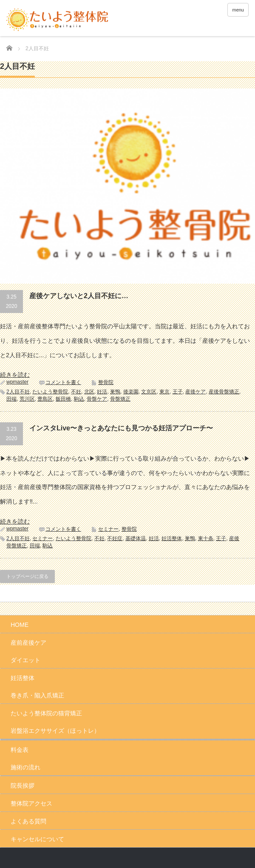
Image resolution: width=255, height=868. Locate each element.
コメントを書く (63, 382)
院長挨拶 (23, 785)
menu (238, 10)
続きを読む (15, 375)
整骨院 (106, 382)
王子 (178, 392)
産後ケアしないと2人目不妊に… (79, 296)
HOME (20, 625)
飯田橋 (63, 399)
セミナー (108, 529)
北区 (89, 392)
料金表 (20, 750)
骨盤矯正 (120, 399)
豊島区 (45, 399)
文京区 (149, 392)
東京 (164, 392)
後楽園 (131, 392)
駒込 (79, 399)
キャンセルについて (37, 839)
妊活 (102, 392)
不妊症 (115, 538)
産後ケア (195, 392)
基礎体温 (136, 538)
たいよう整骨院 (50, 392)
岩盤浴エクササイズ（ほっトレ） (55, 731)
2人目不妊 (18, 392)
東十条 (206, 538)
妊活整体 (172, 538)
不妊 (76, 392)
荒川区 (27, 399)
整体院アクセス (31, 803)
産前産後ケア (28, 643)
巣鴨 (115, 392)
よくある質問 (28, 821)
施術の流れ (25, 767)
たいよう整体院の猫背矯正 (46, 713)
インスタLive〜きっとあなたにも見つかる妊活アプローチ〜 (121, 428)
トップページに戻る (27, 576)
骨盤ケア (97, 399)
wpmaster (17, 382)
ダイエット (25, 660)
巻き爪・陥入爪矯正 (37, 695)
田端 (11, 399)
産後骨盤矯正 (224, 392)
